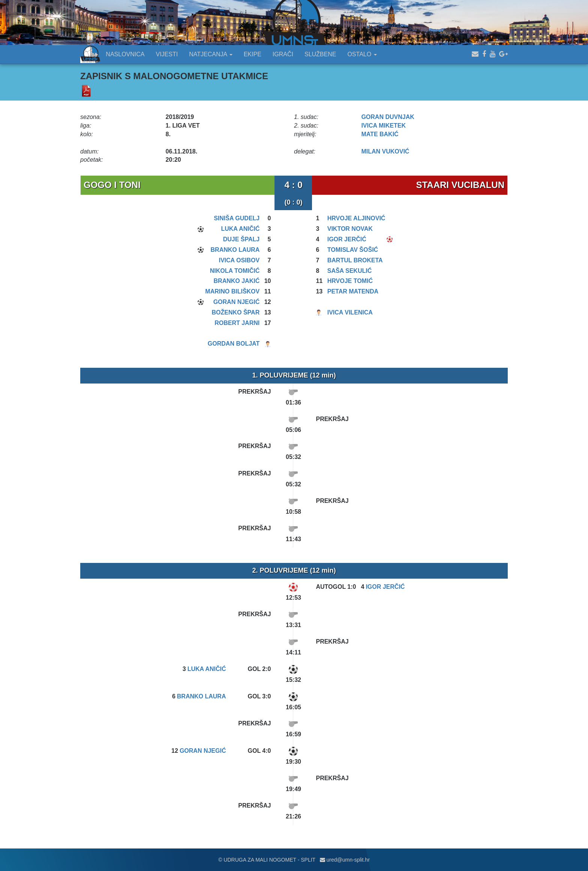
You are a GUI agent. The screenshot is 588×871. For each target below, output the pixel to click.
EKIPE (253, 54)
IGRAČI (283, 54)
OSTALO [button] (362, 54)
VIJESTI (167, 54)
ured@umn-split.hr (345, 860)
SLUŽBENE (320, 54)
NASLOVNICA (125, 54)
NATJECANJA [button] (211, 54)
